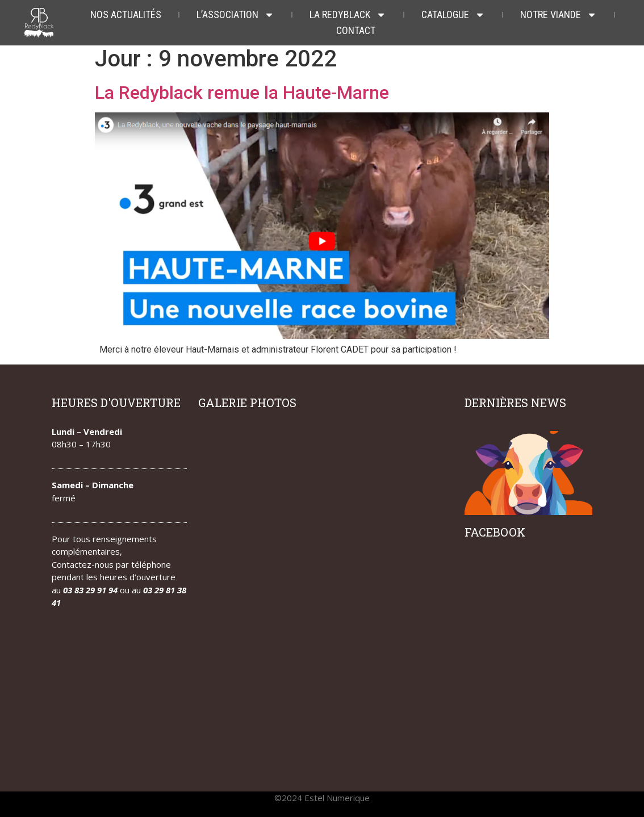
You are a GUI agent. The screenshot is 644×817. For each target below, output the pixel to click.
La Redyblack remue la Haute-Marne (242, 93)
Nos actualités (126, 14)
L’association (235, 15)
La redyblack (348, 15)
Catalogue (453, 15)
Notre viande (559, 15)
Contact (356, 30)
